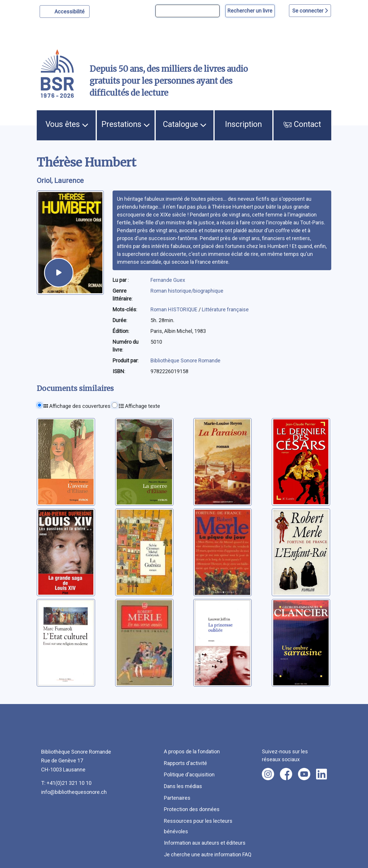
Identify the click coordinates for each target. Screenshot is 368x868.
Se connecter (310, 11)
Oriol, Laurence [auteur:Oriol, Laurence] (60, 181)
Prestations (126, 124)
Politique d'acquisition (189, 774)
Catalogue (185, 124)
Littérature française (225, 309)
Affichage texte (139, 406)
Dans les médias (183, 786)
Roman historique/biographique (187, 291)
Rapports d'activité (185, 763)
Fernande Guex (168, 280)
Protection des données (192, 809)
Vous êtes (67, 124)
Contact (302, 124)
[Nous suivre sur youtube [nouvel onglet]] (304, 774)
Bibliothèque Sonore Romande (185, 360)
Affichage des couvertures (77, 406)
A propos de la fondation (192, 751)
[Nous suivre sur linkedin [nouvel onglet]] (321, 774)
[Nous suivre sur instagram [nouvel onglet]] (268, 774)
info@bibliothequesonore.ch (74, 792)
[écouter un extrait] (59, 273)
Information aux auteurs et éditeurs (205, 843)
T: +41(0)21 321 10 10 (66, 783)
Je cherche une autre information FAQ (208, 854)
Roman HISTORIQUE (175, 309)
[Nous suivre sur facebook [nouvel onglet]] (286, 774)
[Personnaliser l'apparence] (65, 12)
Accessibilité (70, 11)
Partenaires (177, 798)
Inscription (243, 124)
